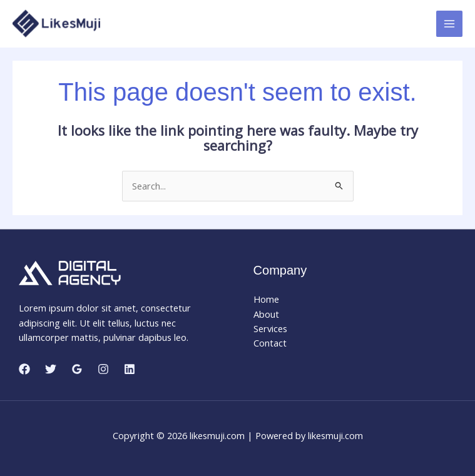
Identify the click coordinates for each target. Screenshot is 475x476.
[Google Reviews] (77, 369)
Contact (270, 343)
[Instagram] (103, 369)
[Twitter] (51, 369)
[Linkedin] (130, 369)
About (266, 314)
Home (266, 299)
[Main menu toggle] (449, 24)
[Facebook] (24, 369)
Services (270, 328)
